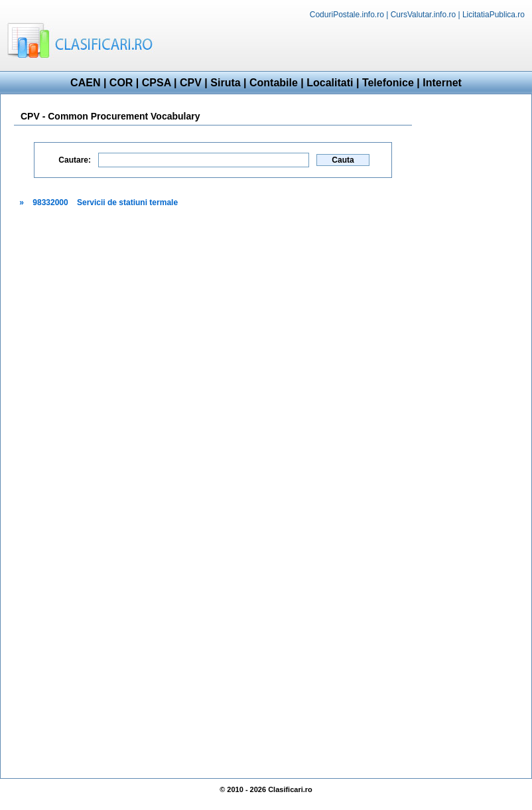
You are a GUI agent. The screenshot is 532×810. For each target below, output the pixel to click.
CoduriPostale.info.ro (347, 15)
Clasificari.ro (290, 789)
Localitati (330, 83)
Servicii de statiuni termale (127, 202)
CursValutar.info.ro (424, 15)
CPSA (157, 83)
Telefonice (388, 83)
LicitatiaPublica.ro (494, 15)
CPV (191, 83)
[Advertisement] (472, 303)
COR (121, 83)
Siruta (225, 83)
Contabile (274, 83)
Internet (442, 83)
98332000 (50, 202)
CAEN (85, 83)
